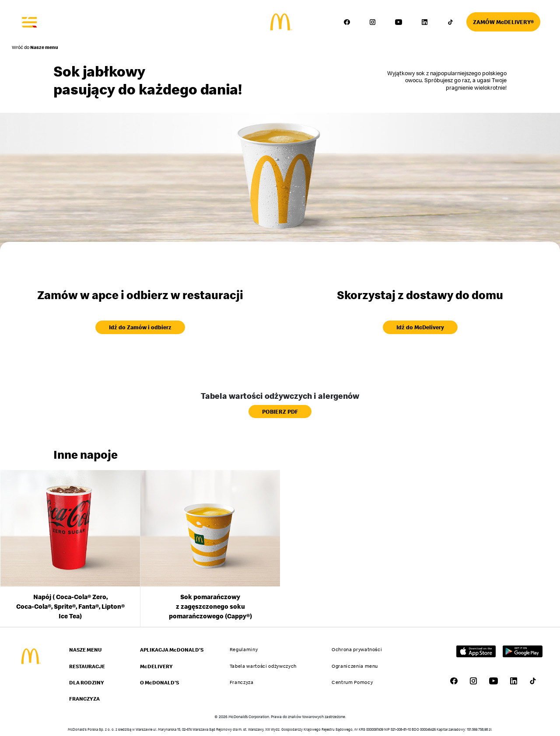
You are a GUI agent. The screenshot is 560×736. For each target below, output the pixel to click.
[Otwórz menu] (30, 22)
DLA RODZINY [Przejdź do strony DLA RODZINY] (87, 682)
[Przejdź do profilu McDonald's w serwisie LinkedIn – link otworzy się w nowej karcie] (424, 22)
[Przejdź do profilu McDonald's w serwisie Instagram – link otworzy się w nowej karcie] (373, 22)
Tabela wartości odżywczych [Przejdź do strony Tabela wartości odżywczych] (263, 666)
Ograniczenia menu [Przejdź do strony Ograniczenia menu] (355, 666)
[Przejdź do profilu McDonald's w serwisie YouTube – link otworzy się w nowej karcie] (399, 22)
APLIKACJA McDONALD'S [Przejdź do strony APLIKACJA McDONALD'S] (172, 650)
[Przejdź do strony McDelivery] (503, 22)
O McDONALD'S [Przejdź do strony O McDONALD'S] (159, 682)
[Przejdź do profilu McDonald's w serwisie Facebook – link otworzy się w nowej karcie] (347, 22)
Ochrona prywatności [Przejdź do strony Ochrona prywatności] (357, 649)
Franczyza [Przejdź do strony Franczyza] (242, 682)
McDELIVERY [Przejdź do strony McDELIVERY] (156, 666)
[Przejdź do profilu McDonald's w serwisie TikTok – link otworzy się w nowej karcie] (450, 22)
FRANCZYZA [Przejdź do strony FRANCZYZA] (84, 699)
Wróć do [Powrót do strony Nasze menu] (35, 47)
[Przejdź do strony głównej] (280, 22)
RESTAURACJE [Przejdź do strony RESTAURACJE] (87, 666)
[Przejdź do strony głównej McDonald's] (30, 656)
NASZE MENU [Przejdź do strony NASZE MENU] (85, 650)
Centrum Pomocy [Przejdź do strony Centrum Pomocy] (352, 682)
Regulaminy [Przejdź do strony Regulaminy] (244, 649)
